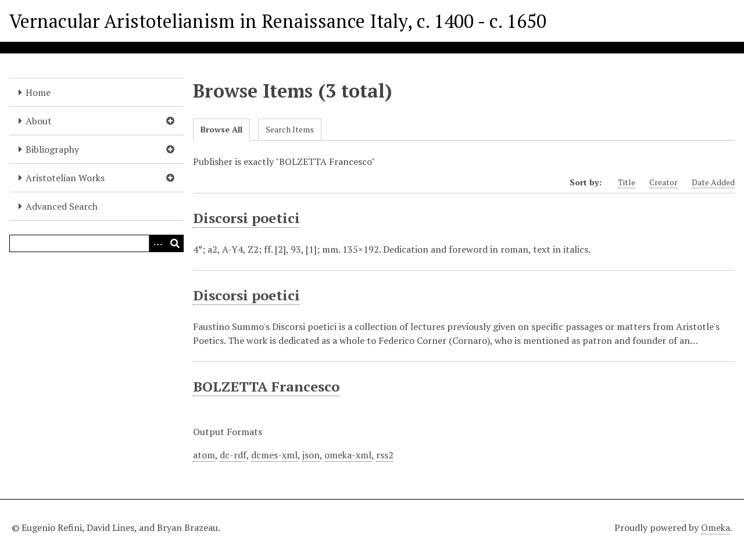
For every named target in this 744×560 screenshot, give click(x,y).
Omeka (716, 527)
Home (38, 92)
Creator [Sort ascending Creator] (663, 182)
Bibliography (52, 149)
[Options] (158, 243)
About (39, 121)
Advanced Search (62, 206)
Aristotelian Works (65, 178)
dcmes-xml (274, 455)
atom (204, 455)
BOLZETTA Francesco (266, 386)
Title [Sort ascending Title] (627, 182)
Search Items (290, 129)
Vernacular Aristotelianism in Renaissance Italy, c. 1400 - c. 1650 (278, 21)
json (311, 455)
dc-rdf (233, 455)
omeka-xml (348, 455)
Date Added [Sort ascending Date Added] (713, 182)
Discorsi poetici (246, 218)
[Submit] (175, 243)
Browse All (221, 129)
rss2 (385, 455)
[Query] (96, 243)
